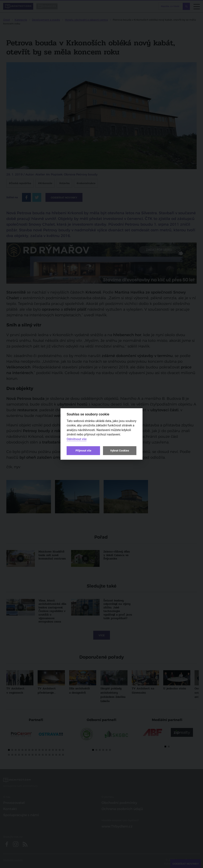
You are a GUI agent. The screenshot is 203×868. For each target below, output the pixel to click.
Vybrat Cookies (120, 451)
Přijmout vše (83, 451)
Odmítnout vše (77, 439)
